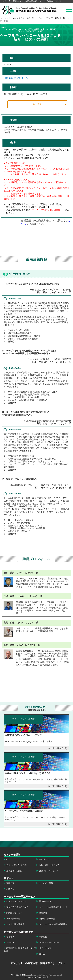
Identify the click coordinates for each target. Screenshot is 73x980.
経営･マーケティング (49, 871)
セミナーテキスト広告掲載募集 (53, 924)
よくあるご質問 (46, 883)
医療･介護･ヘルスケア (49, 865)
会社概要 (10, 937)
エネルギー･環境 (14, 871)
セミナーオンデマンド (16, 901)
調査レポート (45, 901)
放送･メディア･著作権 (16, 865)
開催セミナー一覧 (47, 919)
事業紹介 (43, 937)
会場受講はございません (16, 78)
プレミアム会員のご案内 (17, 907)
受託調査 (43, 913)
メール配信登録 (13, 919)
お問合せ (10, 889)
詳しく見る (37, 104)
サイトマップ (45, 948)
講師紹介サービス (14, 913)
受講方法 (10, 883)
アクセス (10, 943)
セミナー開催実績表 (15, 924)
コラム (42, 954)
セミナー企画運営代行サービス (53, 907)
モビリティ (44, 859)
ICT (8, 859)
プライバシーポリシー (49, 943)
